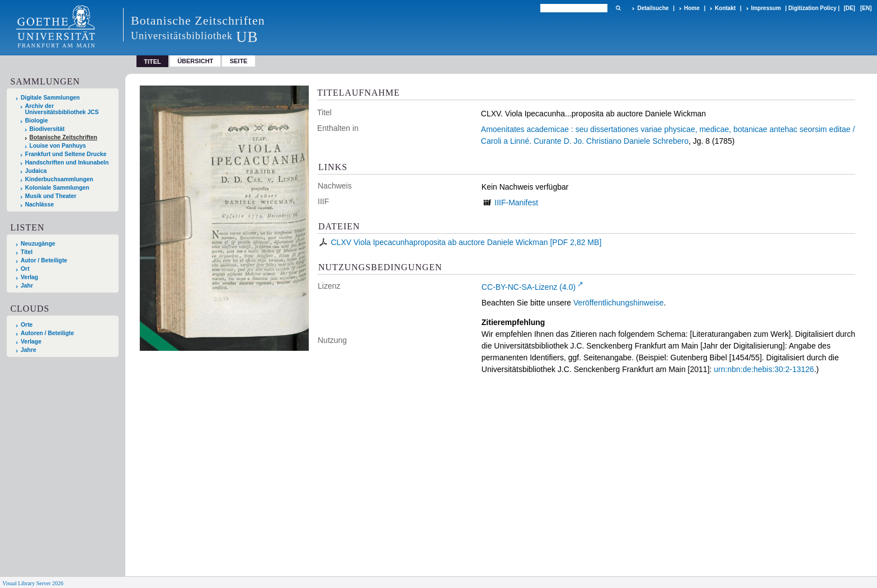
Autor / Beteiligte (44, 260)
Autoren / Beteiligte (47, 333)
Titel (27, 252)
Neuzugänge (38, 244)
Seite (239, 61)
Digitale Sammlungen (50, 98)
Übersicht (195, 61)
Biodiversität (47, 129)
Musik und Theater (51, 196)
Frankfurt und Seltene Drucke (66, 154)
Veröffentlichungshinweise (619, 303)
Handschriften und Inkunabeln (67, 163)
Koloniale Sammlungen (57, 188)
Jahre (29, 350)
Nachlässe (39, 204)
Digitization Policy (812, 8)
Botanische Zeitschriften (63, 137)
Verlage (31, 342)
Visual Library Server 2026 (33, 583)
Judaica (36, 171)
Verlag (29, 277)
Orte (27, 325)
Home (692, 8)
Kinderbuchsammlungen (59, 179)
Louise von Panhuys (58, 146)
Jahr (27, 286)
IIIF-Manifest (516, 203)
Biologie (37, 121)
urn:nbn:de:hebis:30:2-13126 (764, 369)
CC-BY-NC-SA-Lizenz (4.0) (529, 287)
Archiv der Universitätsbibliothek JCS (62, 109)
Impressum (766, 8)
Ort (25, 269)
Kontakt (725, 8)
